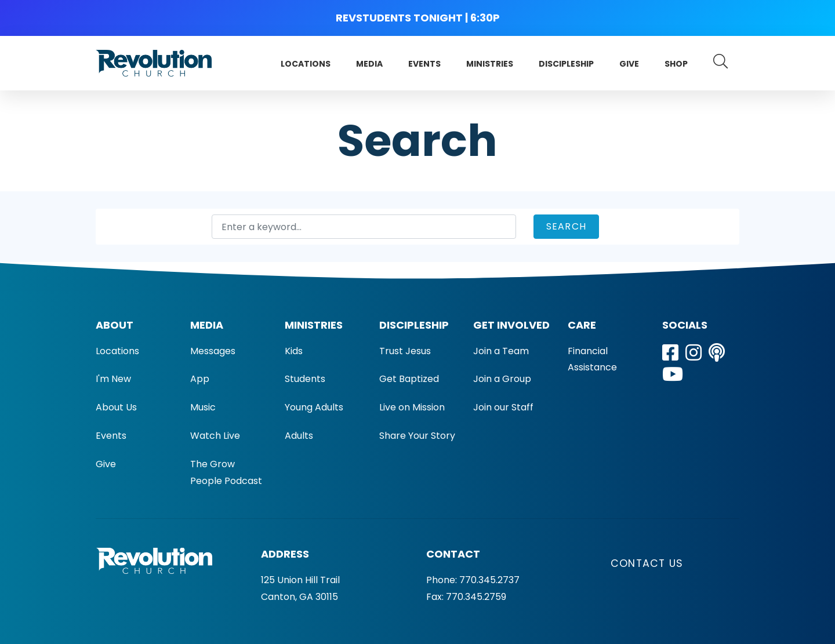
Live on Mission (412, 407)
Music (203, 407)
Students (305, 379)
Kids (294, 351)
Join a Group (502, 379)
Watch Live (215, 436)
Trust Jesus (405, 351)
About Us (116, 407)
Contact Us (647, 563)
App (200, 379)
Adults (299, 436)
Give (629, 64)
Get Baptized (409, 379)
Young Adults (314, 407)
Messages (213, 351)
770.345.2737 (489, 580)
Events (424, 64)
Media (369, 64)
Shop (676, 64)
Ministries (490, 64)
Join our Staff (503, 407)
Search (566, 226)
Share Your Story (417, 436)
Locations (306, 64)
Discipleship (566, 64)
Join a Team (501, 351)
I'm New (113, 379)
